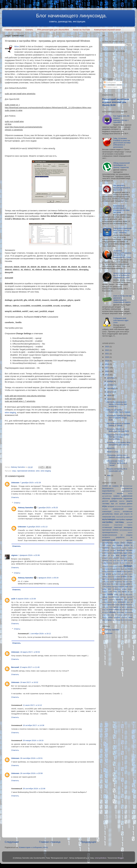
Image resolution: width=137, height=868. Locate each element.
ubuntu (112, 612)
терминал (106, 548)
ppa (126, 600)
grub (126, 574)
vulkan (110, 617)
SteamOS (111, 448)
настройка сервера (124, 519)
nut (131, 592)
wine (38, 471)
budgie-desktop (107, 563)
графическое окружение (122, 498)
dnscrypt (113, 569)
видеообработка (108, 491)
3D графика (114, 486)
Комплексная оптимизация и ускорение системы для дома (121, 209)
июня (110, 399)
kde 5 (104, 579)
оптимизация (107, 527)
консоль (117, 511)
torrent (106, 612)
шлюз (104, 553)
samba (116, 607)
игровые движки (126, 504)
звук (112, 504)
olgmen (14, 555)
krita (124, 582)
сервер (119, 545)
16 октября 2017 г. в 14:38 (34, 725)
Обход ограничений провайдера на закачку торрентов (121, 165)
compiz (111, 566)
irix (128, 577)
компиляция (107, 511)
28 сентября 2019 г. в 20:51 (31, 758)
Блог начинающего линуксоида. (72, 16)
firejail (109, 571)
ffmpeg (104, 571)
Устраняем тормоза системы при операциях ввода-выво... (119, 418)
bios (119, 560)
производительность (110, 532)
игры (14, 471)
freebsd (124, 571)
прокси (130, 532)
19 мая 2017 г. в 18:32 (29, 682)
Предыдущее (88, 842)
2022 (107, 350)
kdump (126, 579)
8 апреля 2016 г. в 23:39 (26, 599)
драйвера (114, 501)
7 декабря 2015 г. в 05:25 (47, 508)
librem (109, 584)
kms (108, 582)
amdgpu (124, 555)
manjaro (121, 587)
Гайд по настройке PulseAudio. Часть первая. (119, 411)
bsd (122, 560)
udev (108, 615)
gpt (122, 574)
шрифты (110, 553)
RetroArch (129, 605)
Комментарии (111, 87)
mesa (104, 589)
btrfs (125, 560)
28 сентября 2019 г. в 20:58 (31, 773)
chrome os (129, 563)
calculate (116, 563)
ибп (117, 504)
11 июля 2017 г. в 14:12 (32, 705)
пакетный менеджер (123, 527)
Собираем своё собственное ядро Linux (121, 320)
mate (126, 587)
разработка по (124, 537)
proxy (115, 602)
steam (111, 610)
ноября (110, 381)
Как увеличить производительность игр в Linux (122, 188)
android (116, 558)
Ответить (15, 497)
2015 (107, 375)
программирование (126, 530)
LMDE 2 (129, 584)
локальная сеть (109, 517)
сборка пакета (120, 543)
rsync (111, 607)
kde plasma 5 (118, 579)
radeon (123, 605)
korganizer (119, 582)
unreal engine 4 (124, 615)
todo (131, 610)
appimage (105, 560)
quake (117, 605)
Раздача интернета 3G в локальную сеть (117, 470)
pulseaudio (122, 602)
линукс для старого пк (123, 514)
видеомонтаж (127, 489)
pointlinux (119, 600)
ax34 (13, 599)
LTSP (104, 587)
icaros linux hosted (114, 577)
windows (124, 617)
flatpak (119, 571)
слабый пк (128, 545)
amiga (130, 555)
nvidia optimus (119, 594)
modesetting (116, 589)
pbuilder (105, 600)
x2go (113, 620)
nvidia (110, 594)
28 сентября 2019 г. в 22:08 (34, 789)
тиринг (130, 548)
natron (124, 592)
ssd (107, 610)
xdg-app (118, 620)
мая (109, 475)
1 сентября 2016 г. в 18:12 (40, 634)
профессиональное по (112, 535)
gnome (108, 574)
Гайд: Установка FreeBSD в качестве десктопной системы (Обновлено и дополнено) (122, 143)
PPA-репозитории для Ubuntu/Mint (53, 30)
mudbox (105, 592)
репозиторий (109, 540)
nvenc (104, 594)
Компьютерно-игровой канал (107, 30)
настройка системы (113, 522)
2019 (107, 361)
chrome (122, 563)
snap (104, 610)
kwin (131, 582)
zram (126, 620)
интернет (111, 506)
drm (126, 569)
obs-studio (129, 594)
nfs (128, 592)
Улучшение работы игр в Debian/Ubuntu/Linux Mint (118, 456)
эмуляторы (118, 553)
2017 (107, 368)
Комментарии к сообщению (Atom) (33, 847)
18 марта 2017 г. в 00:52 (30, 652)
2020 (107, 357)
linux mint (115, 584)
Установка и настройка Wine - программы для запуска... (119, 444)
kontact (112, 582)
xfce (122, 620)
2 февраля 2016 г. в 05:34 (48, 578)
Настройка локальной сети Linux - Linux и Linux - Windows (122, 230)
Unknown (15, 483)
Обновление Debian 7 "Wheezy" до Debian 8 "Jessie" (117, 463)
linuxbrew (122, 584)
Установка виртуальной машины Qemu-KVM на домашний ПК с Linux (122, 254)
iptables (124, 577)
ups (131, 615)
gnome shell (116, 574)
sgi (120, 607)
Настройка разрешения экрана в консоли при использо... (117, 404)
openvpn (123, 597)
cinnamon (105, 566)
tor (103, 612)
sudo (124, 610)
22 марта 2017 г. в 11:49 (30, 667)
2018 (107, 364)
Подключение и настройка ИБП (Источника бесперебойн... (118, 437)
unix (116, 615)
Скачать (29, 30)
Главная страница (13, 30)
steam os (118, 610)
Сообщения (110, 83)
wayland (117, 617)
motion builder (127, 589)
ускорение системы (109, 550)
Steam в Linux (113, 452)
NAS (119, 592)
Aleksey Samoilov (26, 508)
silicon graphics (127, 607)
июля (110, 395)
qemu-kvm (111, 605)
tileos (127, 610)
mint (109, 589)
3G (121, 486)
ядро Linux (128, 553)
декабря (111, 378)
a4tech (104, 555)
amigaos (105, 558)
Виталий (15, 667)
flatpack (114, 571)
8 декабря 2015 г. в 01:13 (37, 527)
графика (116, 496)
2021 (107, 354)
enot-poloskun (101, 858)
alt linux (111, 555)
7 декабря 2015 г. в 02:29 (31, 483)
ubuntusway (120, 612)
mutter (115, 592)
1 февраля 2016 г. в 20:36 (29, 555)
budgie (130, 560)
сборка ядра (111, 545)
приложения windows (26, 471)
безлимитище (128, 486)
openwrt (130, 597)
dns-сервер (106, 569)
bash (115, 560)
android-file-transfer (126, 558)
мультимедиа (109, 519)
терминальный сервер (119, 548)
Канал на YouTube (81, 30)
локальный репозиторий (124, 517)
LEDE (104, 584)
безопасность (108, 488)
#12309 (105, 486)
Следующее (12, 842)
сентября (111, 388)
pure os (130, 602)
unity (112, 615)
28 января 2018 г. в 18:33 (33, 740)
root (103, 607)
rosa (107, 607)
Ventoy (104, 617)
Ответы (17, 503)
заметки (122, 501)
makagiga (115, 587)
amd (117, 555)
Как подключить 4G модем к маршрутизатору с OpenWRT (121, 119)
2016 (107, 371)
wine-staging (10, 412)
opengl (105, 597)
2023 (107, 347)
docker (118, 569)
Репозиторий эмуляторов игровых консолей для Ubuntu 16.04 (116, 102)
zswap (130, 620)
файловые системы (125, 550)
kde (131, 577)
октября (111, 385)
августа (111, 392)
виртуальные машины (113, 493)
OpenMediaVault (114, 597)
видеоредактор (127, 491)
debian (128, 566)
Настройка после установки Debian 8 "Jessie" (118, 424)
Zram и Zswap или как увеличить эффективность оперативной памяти (122, 299)
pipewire (112, 600)
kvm (127, 582)
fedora (130, 569)
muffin (110, 592)
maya (131, 587)
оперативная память (123, 525)
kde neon (110, 579)
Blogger (121, 858)
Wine (17, 46)
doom (123, 569)
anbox (111, 558)
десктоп (105, 501)
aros (111, 560)
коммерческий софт (122, 509)
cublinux (121, 566)
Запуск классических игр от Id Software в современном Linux (122, 275)
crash (116, 566)
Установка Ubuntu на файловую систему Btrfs (118, 430)
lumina (109, 587)
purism (104, 605)
